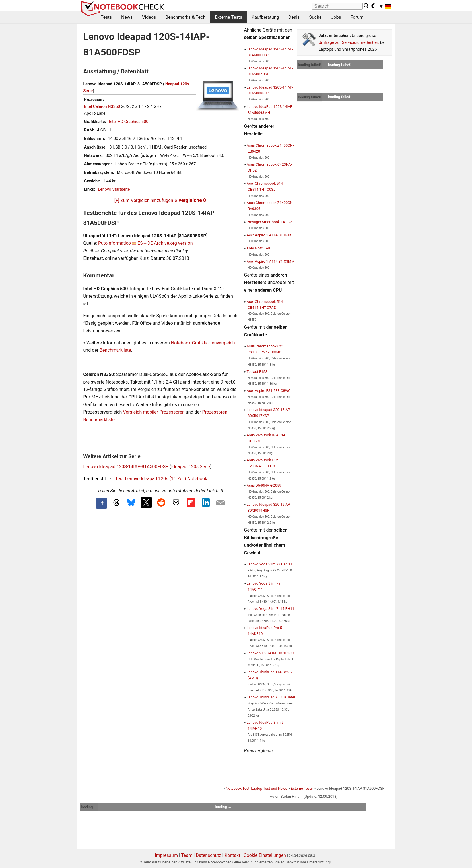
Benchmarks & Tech (185, 17)
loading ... (89, 807)
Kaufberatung (265, 17)
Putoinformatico (115, 243)
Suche (315, 17)
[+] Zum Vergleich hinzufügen (144, 200)
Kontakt (232, 855)
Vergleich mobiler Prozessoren (154, 412)
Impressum (166, 855)
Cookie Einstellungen (265, 855)
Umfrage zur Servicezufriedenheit (349, 43)
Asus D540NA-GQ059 (264, 485)
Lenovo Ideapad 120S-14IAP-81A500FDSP (126, 467)
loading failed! (310, 65)
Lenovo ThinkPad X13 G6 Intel (271, 697)
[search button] (366, 6)
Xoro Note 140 (258, 248)
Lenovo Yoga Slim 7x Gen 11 (270, 564)
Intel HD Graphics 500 (128, 122)
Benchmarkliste (115, 350)
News (127, 17)
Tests (106, 17)
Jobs (336, 17)
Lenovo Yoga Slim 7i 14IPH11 (271, 609)
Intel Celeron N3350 (102, 107)
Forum (357, 17)
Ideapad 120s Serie (191, 467)
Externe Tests (228, 17)
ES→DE (145, 243)
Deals (294, 17)
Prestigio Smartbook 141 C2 (269, 222)
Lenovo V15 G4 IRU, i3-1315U (270, 653)
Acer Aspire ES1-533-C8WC (269, 391)
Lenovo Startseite (114, 189)
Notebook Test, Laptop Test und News (256, 788)
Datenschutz (208, 855)
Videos (149, 17)
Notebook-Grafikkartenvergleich (203, 343)
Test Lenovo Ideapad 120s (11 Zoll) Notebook (161, 479)
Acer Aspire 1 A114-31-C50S (270, 235)
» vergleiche (191, 200)
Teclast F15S (257, 372)
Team (187, 855)
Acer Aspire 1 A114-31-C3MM (271, 261)
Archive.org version (173, 243)
